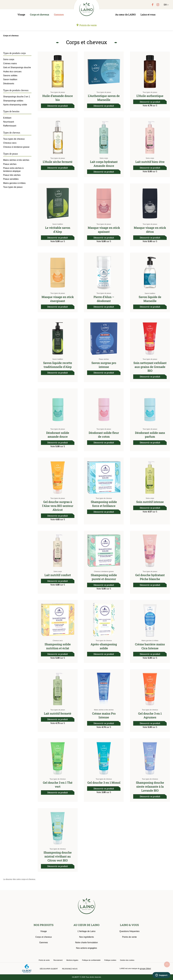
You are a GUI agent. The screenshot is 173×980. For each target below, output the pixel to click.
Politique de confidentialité (91, 960)
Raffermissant (10, 126)
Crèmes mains (10, 63)
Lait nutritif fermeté (58, 713)
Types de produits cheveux (16, 90)
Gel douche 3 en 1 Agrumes (150, 715)
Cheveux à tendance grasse (104, 571)
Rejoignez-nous (70, 969)
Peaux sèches (104, 359)
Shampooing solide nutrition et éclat (58, 646)
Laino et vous (148, 15)
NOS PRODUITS (44, 925)
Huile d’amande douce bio (58, 98)
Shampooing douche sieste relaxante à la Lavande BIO (150, 786)
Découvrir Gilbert (49, 969)
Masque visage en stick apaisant (104, 230)
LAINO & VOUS (129, 925)
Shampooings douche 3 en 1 (17, 97)
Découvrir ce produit (58, 106)
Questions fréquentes (129, 931)
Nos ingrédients (86, 937)
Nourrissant (9, 122)
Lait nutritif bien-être (150, 162)
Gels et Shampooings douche (17, 67)
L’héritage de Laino (86, 931)
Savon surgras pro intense (104, 365)
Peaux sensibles (11, 179)
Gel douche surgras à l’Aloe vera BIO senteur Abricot (58, 506)
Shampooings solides (13, 101)
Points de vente (88, 25)
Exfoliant (7, 118)
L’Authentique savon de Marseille (104, 98)
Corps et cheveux (40, 15)
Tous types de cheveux (104, 498)
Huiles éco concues (12, 72)
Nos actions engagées (86, 948)
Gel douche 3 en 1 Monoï (104, 783)
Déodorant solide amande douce (58, 435)
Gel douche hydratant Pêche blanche (150, 577)
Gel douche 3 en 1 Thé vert (58, 785)
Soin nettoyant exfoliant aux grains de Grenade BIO (150, 367)
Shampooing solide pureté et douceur (104, 577)
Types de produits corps (14, 53)
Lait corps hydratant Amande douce (104, 164)
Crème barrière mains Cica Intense (150, 646)
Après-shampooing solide (104, 646)
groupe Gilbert (145, 968)
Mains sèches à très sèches (104, 710)
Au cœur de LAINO (125, 15)
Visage (21, 15)
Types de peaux (11, 154)
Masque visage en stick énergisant (58, 299)
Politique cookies (110, 960)
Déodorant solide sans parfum (150, 435)
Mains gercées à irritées (150, 641)
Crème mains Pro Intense (104, 715)
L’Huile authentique (150, 96)
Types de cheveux (12, 133)
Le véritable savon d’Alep (58, 230)
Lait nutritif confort (58, 575)
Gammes (59, 15)
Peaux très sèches (12, 175)
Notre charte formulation (87, 942)
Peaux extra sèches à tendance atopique (13, 170)
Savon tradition (58, 224)
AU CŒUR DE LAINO (86, 925)
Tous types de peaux (58, 92)
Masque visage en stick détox (150, 230)
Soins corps (104, 158)
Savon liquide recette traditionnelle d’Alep (58, 365)
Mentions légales (72, 960)
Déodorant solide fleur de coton (104, 435)
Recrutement (58, 960)
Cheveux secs (58, 641)
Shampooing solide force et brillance (104, 504)
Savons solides (10, 75)
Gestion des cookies (127, 960)
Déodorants (9, 84)
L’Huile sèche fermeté (58, 162)
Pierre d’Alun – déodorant (104, 299)
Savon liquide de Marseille (150, 299)
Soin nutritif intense (150, 502)
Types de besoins (11, 111)
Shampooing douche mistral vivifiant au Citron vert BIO (58, 856)
